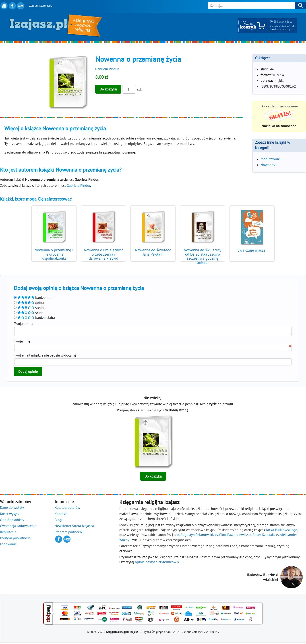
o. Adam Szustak (262, 536)
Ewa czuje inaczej (252, 250)
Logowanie (8, 545)
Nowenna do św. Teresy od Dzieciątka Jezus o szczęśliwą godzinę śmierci (203, 256)
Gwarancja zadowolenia (18, 527)
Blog (58, 521)
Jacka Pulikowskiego (282, 531)
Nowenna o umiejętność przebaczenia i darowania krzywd (104, 254)
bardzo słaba (34, 318)
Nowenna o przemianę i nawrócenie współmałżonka (54, 254)
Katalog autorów (67, 509)
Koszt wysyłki (10, 515)
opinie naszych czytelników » (157, 563)
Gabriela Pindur (107, 69)
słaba (29, 313)
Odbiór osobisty (12, 521)
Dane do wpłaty (12, 509)
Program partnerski (69, 533)
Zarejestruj (47, 6)
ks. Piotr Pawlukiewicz (231, 536)
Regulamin (8, 533)
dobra (29, 303)
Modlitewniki (271, 159)
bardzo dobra (35, 297)
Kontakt (61, 515)
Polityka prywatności (16, 539)
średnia (30, 308)
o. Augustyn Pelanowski (195, 536)
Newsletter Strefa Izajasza (74, 527)
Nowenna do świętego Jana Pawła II (153, 252)
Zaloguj (34, 6)
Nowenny (268, 165)
